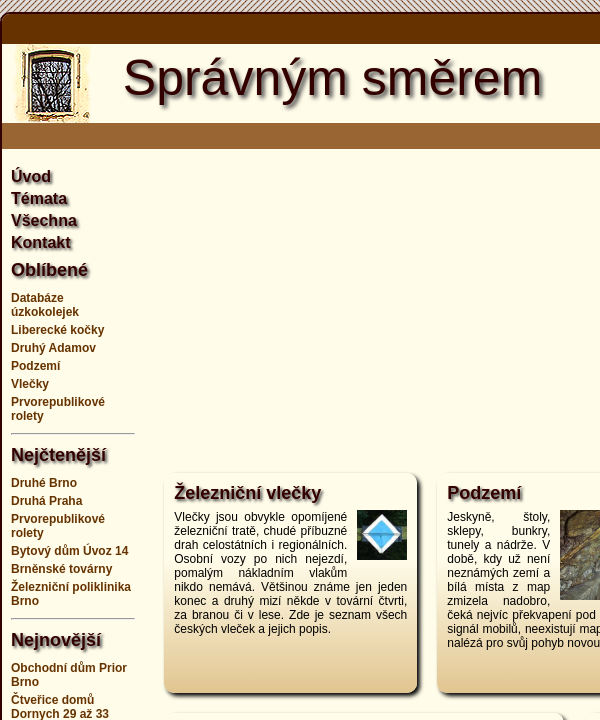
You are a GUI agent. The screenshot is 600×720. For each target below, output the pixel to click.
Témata (39, 198)
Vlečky (30, 384)
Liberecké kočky (57, 330)
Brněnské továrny (61, 569)
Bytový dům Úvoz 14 (69, 551)
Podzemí (35, 366)
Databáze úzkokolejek (45, 305)
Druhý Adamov (53, 348)
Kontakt (41, 242)
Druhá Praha (46, 501)
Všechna (44, 220)
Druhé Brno (44, 483)
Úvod (31, 176)
